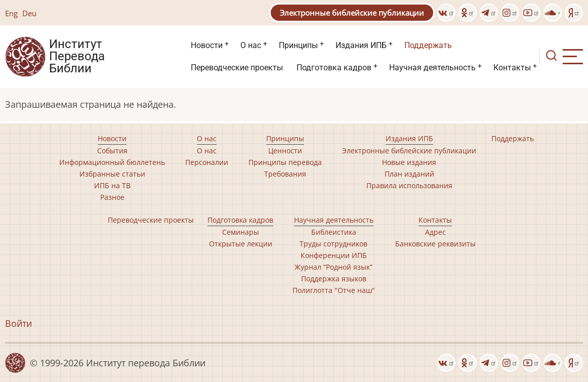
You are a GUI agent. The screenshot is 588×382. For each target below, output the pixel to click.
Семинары (241, 232)
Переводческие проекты (237, 68)
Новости (207, 45)
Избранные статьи (112, 174)
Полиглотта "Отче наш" (334, 290)
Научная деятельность (432, 68)
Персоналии (207, 162)
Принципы (298, 45)
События (112, 151)
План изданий (409, 174)
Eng (11, 13)
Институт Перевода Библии (77, 57)
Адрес (435, 232)
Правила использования (409, 185)
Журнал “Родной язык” (333, 267)
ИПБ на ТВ (112, 185)
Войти (18, 323)
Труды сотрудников (333, 244)
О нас (251, 45)
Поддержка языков (334, 279)
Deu (29, 13)
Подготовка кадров (334, 68)
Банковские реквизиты (435, 244)
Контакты (512, 68)
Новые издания (409, 162)
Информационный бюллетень (112, 162)
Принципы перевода (285, 162)
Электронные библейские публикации (352, 13)
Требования (285, 174)
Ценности (285, 151)
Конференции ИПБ (334, 255)
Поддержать (428, 45)
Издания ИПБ (361, 45)
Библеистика (334, 232)
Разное (112, 197)
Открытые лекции (241, 244)
